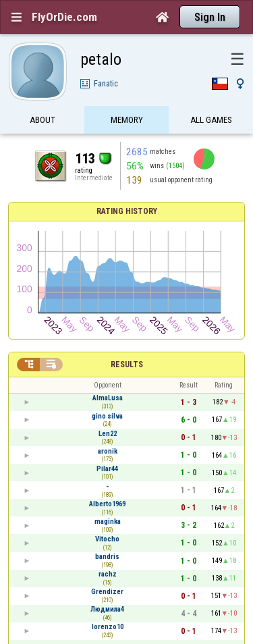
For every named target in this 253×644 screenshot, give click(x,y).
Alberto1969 (107, 504)
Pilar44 (107, 469)
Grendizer (107, 592)
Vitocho (107, 539)
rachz (108, 574)
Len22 (108, 434)
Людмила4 (107, 609)
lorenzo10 (108, 627)
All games (211, 120)
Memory (127, 120)
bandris (107, 557)
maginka (108, 521)
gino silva (107, 416)
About (43, 120)
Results (127, 365)
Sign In (210, 17)
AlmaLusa (108, 398)
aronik (108, 451)
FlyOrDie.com (64, 17)
